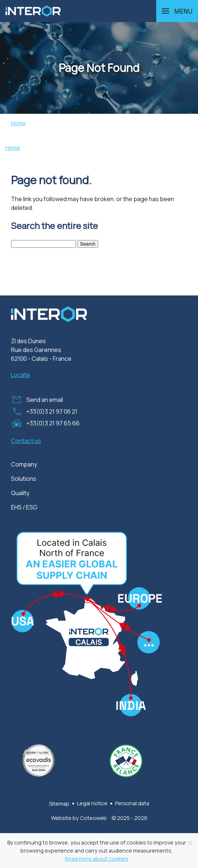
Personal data (132, 803)
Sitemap (59, 804)
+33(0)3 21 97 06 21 (52, 411)
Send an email (45, 400)
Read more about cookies (97, 859)
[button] (177, 11)
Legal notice (92, 803)
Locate (21, 375)
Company (24, 464)
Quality (20, 493)
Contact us (26, 441)
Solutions (24, 479)
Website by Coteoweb (79, 818)
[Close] (190, 843)
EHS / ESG (24, 507)
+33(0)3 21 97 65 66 (53, 423)
